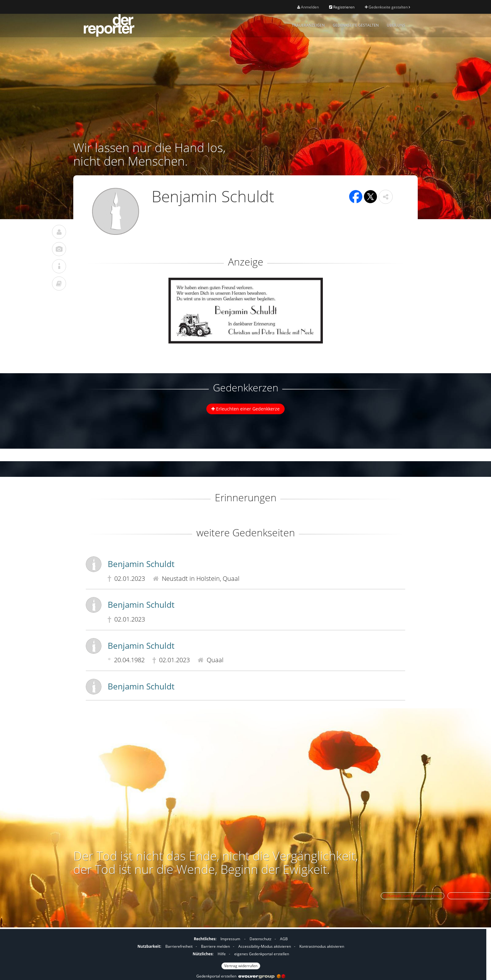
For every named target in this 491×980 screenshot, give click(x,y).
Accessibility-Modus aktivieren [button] (265, 946)
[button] (386, 197)
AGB (284, 939)
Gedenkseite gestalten (387, 7)
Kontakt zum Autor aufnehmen (413, 896)
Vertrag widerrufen (241, 966)
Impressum (230, 939)
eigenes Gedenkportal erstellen (262, 954)
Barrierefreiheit (179, 946)
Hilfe (222, 954)
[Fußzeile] (241, 952)
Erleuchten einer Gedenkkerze (246, 409)
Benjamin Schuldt (141, 564)
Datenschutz (261, 939)
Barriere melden (215, 946)
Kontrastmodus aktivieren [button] (322, 946)
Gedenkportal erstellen (241, 976)
